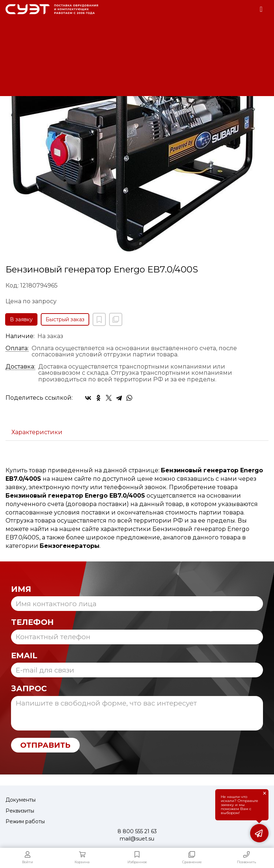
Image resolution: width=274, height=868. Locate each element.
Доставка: (20, 367)
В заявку (21, 319)
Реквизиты (20, 811)
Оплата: (17, 348)
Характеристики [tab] (37, 432)
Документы (21, 800)
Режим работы (25, 821)
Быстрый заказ (65, 319)
